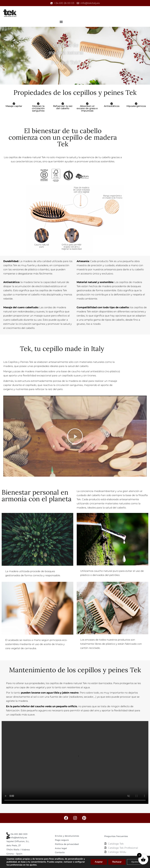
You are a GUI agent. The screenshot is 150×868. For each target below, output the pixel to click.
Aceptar (94, 862)
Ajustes (134, 862)
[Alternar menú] (61, 22)
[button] (75, 436)
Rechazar (114, 862)
